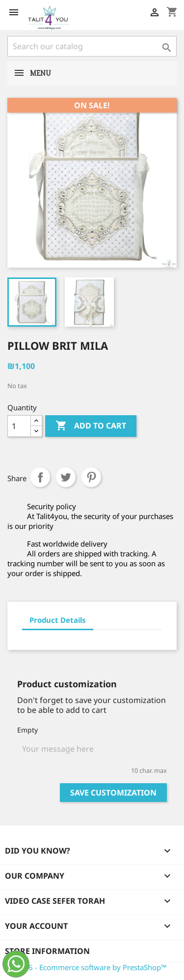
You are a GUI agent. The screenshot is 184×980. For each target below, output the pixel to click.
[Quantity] (19, 426)
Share (40, 477)
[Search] (92, 46)
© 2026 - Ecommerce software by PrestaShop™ (87, 967)
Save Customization (113, 793)
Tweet (66, 477)
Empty (27, 730)
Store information (47, 951)
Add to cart (91, 426)
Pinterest (91, 477)
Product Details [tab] (58, 620)
